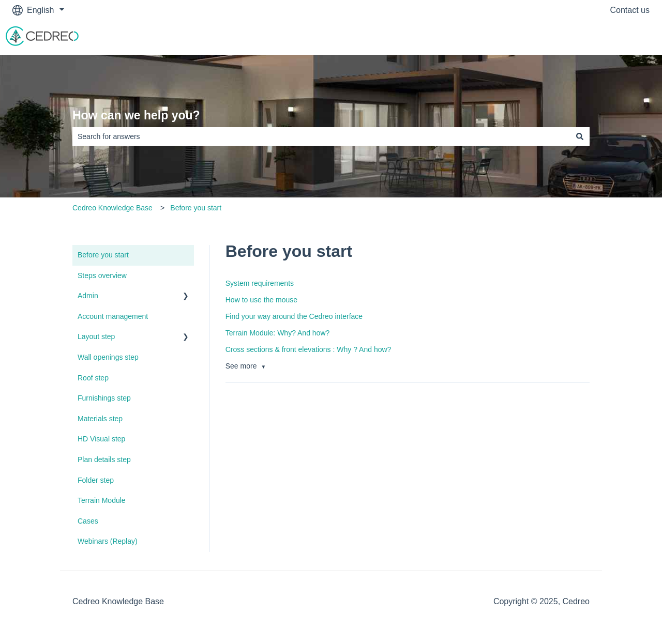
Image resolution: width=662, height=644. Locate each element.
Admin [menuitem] (88, 296)
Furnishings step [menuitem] (104, 398)
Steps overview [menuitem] (102, 275)
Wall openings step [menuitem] (108, 357)
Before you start (196, 208)
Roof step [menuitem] (93, 378)
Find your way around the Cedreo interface (294, 316)
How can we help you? (136, 115)
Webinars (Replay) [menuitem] (108, 541)
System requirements (260, 283)
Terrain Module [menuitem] (102, 500)
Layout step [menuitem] (96, 336)
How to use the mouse (261, 300)
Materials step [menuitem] (100, 419)
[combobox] (321, 136)
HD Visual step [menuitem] (101, 439)
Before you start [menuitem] (103, 255)
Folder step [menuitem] (96, 480)
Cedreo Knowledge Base (112, 208)
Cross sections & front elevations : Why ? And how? (309, 349)
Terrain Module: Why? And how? (278, 333)
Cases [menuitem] (88, 521)
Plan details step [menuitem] (104, 459)
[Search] (580, 136)
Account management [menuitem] (113, 316)
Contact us (630, 10)
